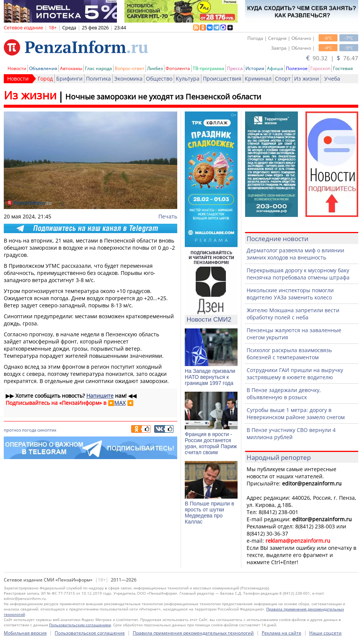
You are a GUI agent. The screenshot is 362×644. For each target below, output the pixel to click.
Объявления (43, 68)
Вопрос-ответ (130, 68)
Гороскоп (320, 68)
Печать (168, 216)
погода (29, 430)
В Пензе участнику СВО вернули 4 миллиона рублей (291, 433)
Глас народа (98, 68)
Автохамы (71, 68)
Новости (17, 68)
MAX (120, 403)
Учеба (332, 79)
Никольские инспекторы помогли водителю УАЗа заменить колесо (290, 294)
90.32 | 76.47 (332, 58)
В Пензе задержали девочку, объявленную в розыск (284, 394)
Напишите (100, 396)
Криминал (258, 79)
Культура (188, 79)
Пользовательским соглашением (80, 625)
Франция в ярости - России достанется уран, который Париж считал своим (211, 443)
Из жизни (307, 79)
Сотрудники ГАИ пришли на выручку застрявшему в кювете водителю (295, 374)
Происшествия (222, 79)
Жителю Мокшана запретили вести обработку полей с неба (293, 314)
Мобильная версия (25, 633)
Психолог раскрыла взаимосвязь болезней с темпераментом (289, 354)
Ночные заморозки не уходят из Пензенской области (163, 97)
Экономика (128, 79)
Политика (98, 79)
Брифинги (69, 79)
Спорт (283, 79)
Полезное (297, 68)
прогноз (12, 430)
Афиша (275, 68)
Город (45, 79)
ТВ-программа (209, 68)
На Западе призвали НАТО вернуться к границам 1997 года (210, 377)
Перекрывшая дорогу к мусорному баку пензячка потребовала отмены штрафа (298, 274)
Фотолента (178, 68)
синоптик (47, 430)
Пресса (235, 68)
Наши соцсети (325, 633)
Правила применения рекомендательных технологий (193, 633)
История (255, 68)
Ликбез (155, 68)
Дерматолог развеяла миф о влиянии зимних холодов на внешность (295, 254)
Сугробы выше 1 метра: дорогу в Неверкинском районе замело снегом (296, 414)
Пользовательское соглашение (90, 633)
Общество (159, 79)
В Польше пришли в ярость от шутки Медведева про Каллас (209, 513)
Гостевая (343, 68)
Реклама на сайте (281, 633)
